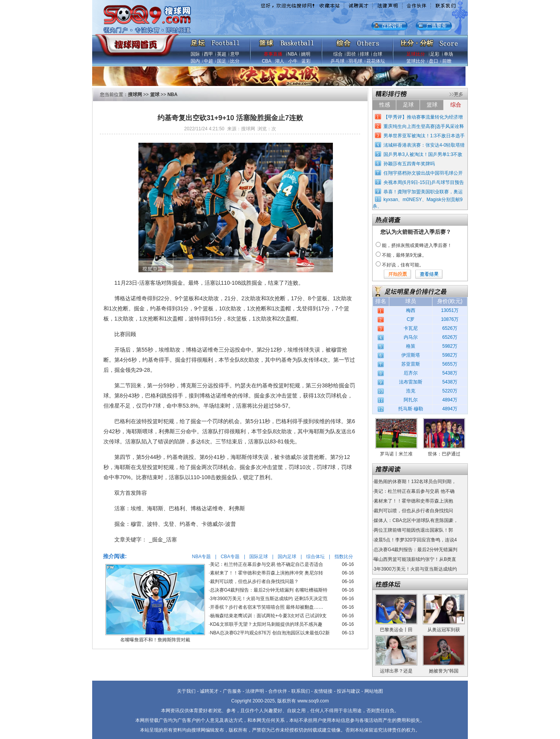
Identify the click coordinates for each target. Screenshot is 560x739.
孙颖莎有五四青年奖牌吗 (409, 164)
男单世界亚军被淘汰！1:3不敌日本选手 (424, 136)
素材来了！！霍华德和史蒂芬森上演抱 (413, 501)
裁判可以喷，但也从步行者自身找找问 (413, 511)
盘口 (434, 61)
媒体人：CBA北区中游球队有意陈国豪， (416, 520)
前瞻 (447, 61)
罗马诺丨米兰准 (396, 454)
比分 (235, 61)
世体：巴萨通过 (444, 454)
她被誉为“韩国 (444, 671)
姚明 (306, 54)
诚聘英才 (209, 691)
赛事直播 (273, 54)
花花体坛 (376, 61)
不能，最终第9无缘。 (404, 255)
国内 (195, 61)
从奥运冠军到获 (444, 630)
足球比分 (416, 54)
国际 (195, 54)
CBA (266, 61)
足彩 (435, 54)
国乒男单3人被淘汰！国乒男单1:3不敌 (423, 154)
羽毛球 (355, 61)
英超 (222, 54)
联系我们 (301, 691)
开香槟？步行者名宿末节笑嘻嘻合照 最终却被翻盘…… (267, 607)
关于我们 (186, 691)
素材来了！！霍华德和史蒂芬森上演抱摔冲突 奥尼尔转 (267, 573)
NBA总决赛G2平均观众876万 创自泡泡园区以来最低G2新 (270, 633)
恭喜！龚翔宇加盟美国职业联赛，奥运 (423, 192)
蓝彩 (306, 61)
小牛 (293, 61)
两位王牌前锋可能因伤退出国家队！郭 (413, 530)
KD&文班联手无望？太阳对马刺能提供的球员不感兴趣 (266, 624)
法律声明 (255, 691)
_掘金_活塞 (163, 539)
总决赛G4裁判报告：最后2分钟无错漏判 (416, 550)
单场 (448, 54)
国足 (222, 61)
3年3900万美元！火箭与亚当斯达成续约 (415, 569)
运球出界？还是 (396, 671)
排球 (364, 54)
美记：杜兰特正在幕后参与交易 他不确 (414, 491)
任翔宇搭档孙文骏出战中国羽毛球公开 (423, 173)
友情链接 (323, 691)
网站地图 (374, 691)
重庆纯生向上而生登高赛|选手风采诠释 (424, 126)
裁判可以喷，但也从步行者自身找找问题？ (254, 581)
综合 (338, 54)
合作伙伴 (278, 691)
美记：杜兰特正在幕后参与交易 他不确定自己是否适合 (267, 564)
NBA (292, 54)
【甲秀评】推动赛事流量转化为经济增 (423, 117)
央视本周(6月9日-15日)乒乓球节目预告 (424, 182)
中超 (208, 61)
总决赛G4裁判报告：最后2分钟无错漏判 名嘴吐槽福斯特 (269, 590)
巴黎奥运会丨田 (396, 630)
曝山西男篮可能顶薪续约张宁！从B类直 (415, 559)
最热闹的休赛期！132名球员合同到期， (415, 482)
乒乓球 (338, 61)
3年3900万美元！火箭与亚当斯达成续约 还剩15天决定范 (269, 599)
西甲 (208, 54)
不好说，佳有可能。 (403, 265)
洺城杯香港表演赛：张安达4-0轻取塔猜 (424, 145)
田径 (351, 54)
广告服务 (232, 691)
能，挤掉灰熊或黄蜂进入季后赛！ (417, 245)
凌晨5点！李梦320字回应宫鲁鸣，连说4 (415, 540)
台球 (378, 54)
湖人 (280, 61)
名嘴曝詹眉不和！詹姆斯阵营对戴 (155, 640)
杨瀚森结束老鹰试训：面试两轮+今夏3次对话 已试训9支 (268, 616)
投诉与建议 (348, 691)
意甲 (235, 54)
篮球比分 (416, 61)
